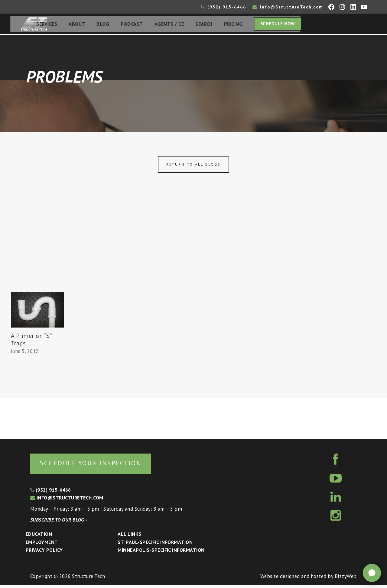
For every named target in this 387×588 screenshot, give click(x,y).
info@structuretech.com (67, 500)
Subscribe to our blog (59, 522)
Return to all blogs (193, 166)
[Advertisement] (193, 249)
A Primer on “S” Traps (31, 341)
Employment (42, 545)
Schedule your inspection (101, 465)
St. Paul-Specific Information (155, 545)
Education (39, 537)
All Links (129, 537)
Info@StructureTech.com (288, 7)
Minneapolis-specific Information (161, 553)
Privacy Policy (44, 553)
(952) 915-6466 (223, 7)
